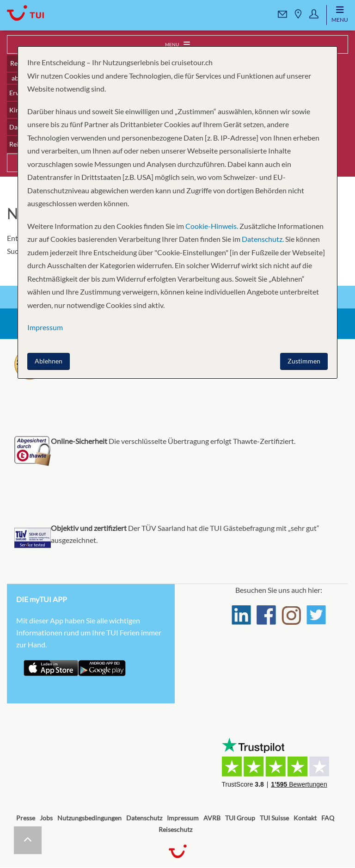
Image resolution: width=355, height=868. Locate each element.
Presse (26, 818)
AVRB (212, 818)
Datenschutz (144, 818)
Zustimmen (304, 361)
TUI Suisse (274, 818)
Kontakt (305, 818)
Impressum (183, 818)
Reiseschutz (175, 829)
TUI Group (240, 818)
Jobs (46, 818)
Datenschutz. (263, 239)
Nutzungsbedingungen (89, 818)
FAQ (328, 818)
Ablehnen (49, 361)
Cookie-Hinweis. (211, 226)
